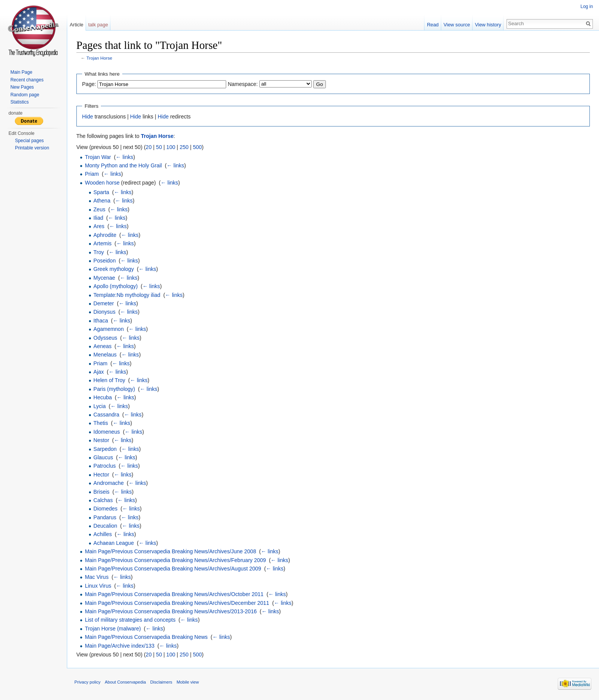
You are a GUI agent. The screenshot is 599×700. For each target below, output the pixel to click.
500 (198, 147)
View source (457, 25)
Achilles (103, 535)
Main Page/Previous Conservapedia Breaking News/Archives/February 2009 (176, 560)
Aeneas (103, 346)
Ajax (99, 372)
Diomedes (106, 509)
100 (171, 147)
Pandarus (105, 517)
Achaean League (114, 543)
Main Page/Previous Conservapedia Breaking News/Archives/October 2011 (175, 594)
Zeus (100, 209)
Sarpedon (106, 449)
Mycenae (105, 278)
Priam (92, 174)
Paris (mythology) (115, 389)
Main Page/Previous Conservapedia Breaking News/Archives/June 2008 (171, 551)
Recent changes (27, 80)
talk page (99, 25)
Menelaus (106, 355)
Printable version (32, 148)
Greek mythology (114, 269)
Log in (587, 6)
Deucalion (106, 526)
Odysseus (106, 338)
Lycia (100, 406)
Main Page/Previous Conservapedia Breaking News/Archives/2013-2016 (171, 611)
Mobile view (188, 682)
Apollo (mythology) (116, 286)
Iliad (99, 218)
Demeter (104, 303)
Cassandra (107, 415)
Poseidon (105, 261)
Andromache (109, 483)
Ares (100, 227)
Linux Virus (98, 586)
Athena (102, 201)
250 (184, 147)
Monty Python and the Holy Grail (124, 165)
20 (149, 147)
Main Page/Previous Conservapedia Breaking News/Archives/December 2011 (177, 603)
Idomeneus (107, 432)
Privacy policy (88, 682)
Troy (99, 252)
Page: (90, 84)
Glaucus (104, 457)
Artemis (103, 243)
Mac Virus (97, 577)
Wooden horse (103, 183)
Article (77, 25)
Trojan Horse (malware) (113, 629)
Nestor (102, 440)
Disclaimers (162, 682)
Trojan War (98, 157)
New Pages (22, 87)
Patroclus (105, 466)
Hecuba (103, 397)
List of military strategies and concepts (130, 620)
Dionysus (105, 312)
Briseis (102, 492)
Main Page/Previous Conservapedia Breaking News (147, 637)
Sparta (102, 192)
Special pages (29, 141)
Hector (102, 475)
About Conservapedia (126, 682)
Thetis (101, 423)
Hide (88, 117)
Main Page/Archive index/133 (120, 646)
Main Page (21, 72)
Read (433, 25)
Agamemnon (109, 329)
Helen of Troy (110, 381)
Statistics (19, 102)
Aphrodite (105, 235)
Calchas (104, 500)
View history (488, 25)
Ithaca (101, 321)
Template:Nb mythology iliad (127, 295)
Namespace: (243, 84)
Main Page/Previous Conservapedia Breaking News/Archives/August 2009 (173, 569)
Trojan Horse (100, 58)
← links (125, 157)
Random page (25, 95)
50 (160, 147)
